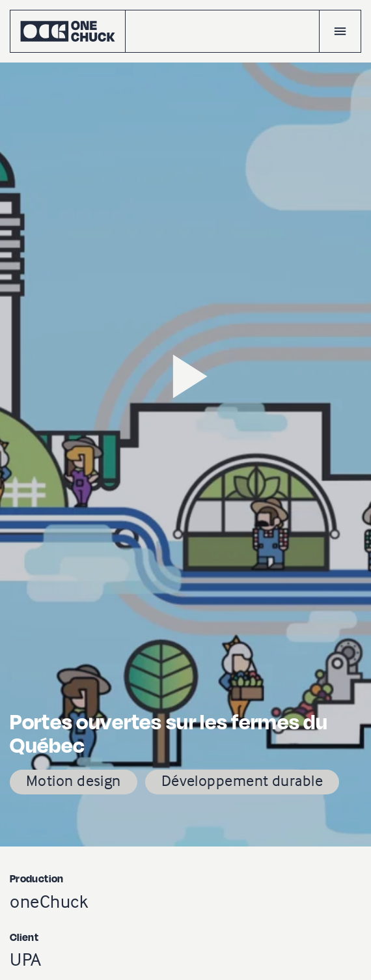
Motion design (74, 780)
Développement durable (242, 780)
